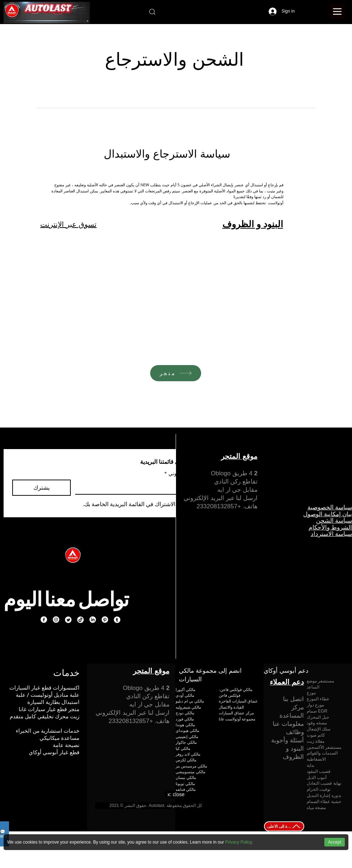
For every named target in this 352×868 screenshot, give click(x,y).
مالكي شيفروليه (188, 707)
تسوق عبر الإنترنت (68, 224)
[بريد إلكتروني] (138, 487)
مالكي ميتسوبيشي (191, 772)
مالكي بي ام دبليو (190, 701)
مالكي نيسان (186, 777)
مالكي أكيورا (186, 689)
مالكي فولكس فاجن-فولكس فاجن (236, 692)
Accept (335, 842)
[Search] (152, 12)
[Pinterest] (105, 620)
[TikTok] (80, 620)
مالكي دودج (185, 713)
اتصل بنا (293, 699)
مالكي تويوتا (185, 783)
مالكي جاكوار (186, 742)
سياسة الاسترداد (331, 534)
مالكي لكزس (186, 760)
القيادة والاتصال (231, 707)
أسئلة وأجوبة (288, 740)
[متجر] (176, 373)
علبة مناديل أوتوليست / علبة (48, 695)
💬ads (3, 834)
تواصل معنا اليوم (66, 599)
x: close (176, 794)
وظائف (295, 732)
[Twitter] (68, 620)
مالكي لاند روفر (188, 754)
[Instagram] (56, 620)
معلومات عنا (288, 724)
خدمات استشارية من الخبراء (48, 731)
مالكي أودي (185, 695)
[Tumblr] (117, 620)
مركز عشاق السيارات (236, 713)
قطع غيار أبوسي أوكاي (54, 752)
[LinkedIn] (93, 620)
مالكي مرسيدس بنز (191, 766)
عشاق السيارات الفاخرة (238, 701)
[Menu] (337, 11)
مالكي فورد (185, 719)
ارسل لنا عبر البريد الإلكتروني (221, 498)
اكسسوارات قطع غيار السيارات (44, 688)
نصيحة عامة (66, 745)
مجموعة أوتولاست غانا (237, 719)
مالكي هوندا (185, 725)
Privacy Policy (238, 842)
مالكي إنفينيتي (187, 736)
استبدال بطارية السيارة (53, 702)
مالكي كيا (183, 748)
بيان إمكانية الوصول (328, 514)
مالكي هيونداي (187, 730)
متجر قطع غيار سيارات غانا (49, 709)
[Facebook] (44, 620)
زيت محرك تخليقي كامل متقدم (45, 716)
